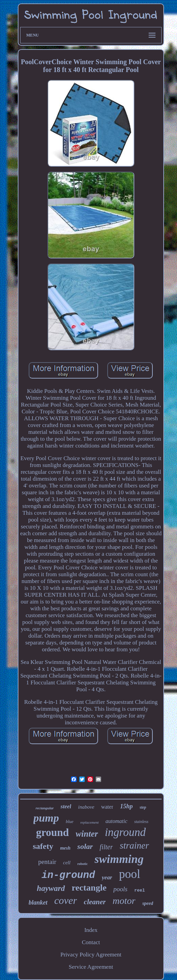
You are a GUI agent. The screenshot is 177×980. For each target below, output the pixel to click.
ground (52, 832)
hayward (51, 888)
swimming (119, 859)
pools (120, 889)
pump (46, 818)
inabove (86, 807)
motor (124, 901)
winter (87, 834)
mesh (65, 848)
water (107, 807)
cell (67, 863)
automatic (117, 821)
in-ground (68, 875)
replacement (90, 822)
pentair (47, 862)
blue (69, 821)
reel (140, 890)
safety (43, 846)
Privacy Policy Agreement (91, 955)
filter (106, 847)
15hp (126, 806)
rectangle (89, 888)
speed (148, 903)
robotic (82, 864)
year (107, 877)
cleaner (95, 902)
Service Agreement (91, 967)
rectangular (45, 808)
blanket (38, 903)
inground (125, 832)
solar (85, 846)
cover (66, 900)
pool (130, 874)
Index (91, 930)
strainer (134, 846)
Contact (91, 942)
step (143, 807)
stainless (141, 822)
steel (66, 806)
